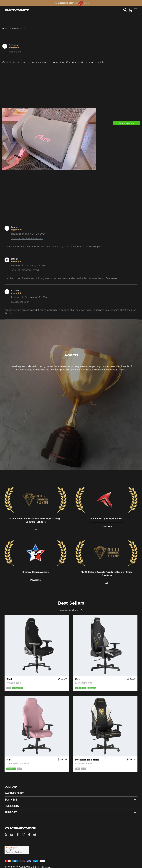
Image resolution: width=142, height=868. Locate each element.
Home (5, 29)
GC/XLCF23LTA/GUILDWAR (25, 270)
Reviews (16, 29)
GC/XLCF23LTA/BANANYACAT (27, 238)
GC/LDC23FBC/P (20, 302)
